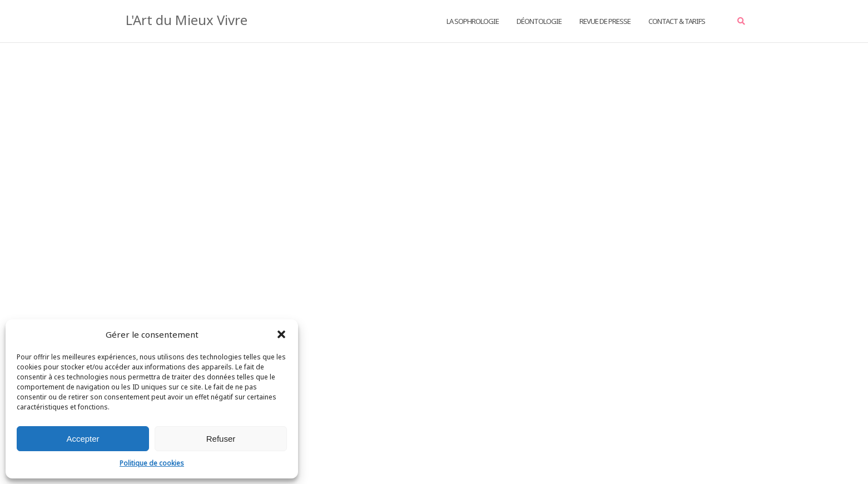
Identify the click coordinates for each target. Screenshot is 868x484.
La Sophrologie (473, 21)
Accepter (83, 439)
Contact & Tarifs (677, 21)
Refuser (221, 439)
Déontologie (539, 21)
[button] (281, 334)
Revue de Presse (605, 21)
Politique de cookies (152, 463)
